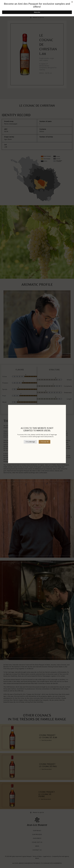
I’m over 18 (45, 442)
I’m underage (30, 442)
